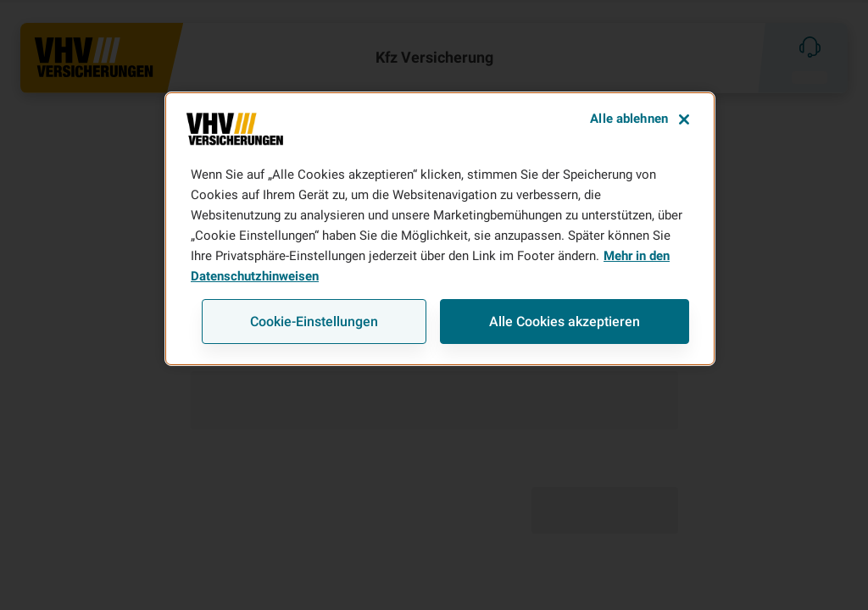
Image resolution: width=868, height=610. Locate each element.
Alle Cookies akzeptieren (565, 322)
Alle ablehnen (629, 119)
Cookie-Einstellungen (314, 322)
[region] (440, 229)
